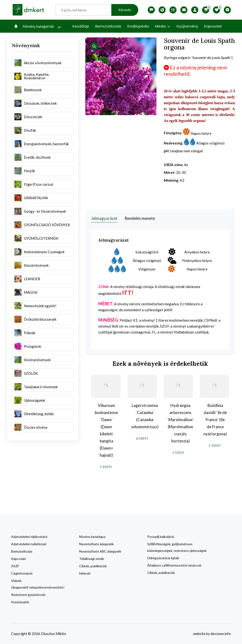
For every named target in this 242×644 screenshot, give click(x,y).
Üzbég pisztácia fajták (163, 558)
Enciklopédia (138, 26)
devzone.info (221, 634)
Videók (16, 581)
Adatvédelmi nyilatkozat (29, 544)
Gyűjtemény (187, 26)
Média (163, 26)
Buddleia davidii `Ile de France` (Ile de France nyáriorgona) (215, 420)
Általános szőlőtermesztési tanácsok (174, 565)
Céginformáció (22, 573)
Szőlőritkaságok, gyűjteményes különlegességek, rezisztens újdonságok (177, 547)
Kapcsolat (213, 26)
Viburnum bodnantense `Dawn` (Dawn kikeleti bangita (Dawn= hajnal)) (106, 430)
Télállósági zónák (92, 559)
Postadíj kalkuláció (161, 537)
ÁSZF (15, 566)
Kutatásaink (20, 602)
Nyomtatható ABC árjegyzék (100, 551)
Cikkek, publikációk (93, 566)
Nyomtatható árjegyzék (96, 544)
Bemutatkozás (108, 26)
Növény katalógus (92, 537)
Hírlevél (85, 573)
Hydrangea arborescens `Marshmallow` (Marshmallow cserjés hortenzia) (181, 423)
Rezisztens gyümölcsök (28, 595)
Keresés (125, 10)
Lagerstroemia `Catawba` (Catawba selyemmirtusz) (145, 416)
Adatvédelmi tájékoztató (29, 537)
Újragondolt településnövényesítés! (38, 587)
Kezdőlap (81, 26)
